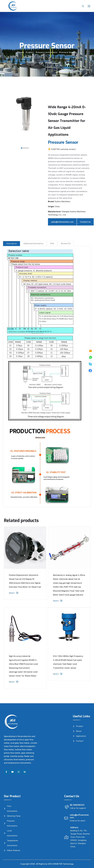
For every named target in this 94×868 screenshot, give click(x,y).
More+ (14, 593)
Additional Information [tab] (33, 243)
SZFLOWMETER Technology (61, 864)
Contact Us (85, 222)
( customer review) (65, 149)
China (57, 206)
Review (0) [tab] (66, 243)
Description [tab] (12, 243)
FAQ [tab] (52, 243)
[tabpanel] (47, 377)
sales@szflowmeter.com (62, 222)
